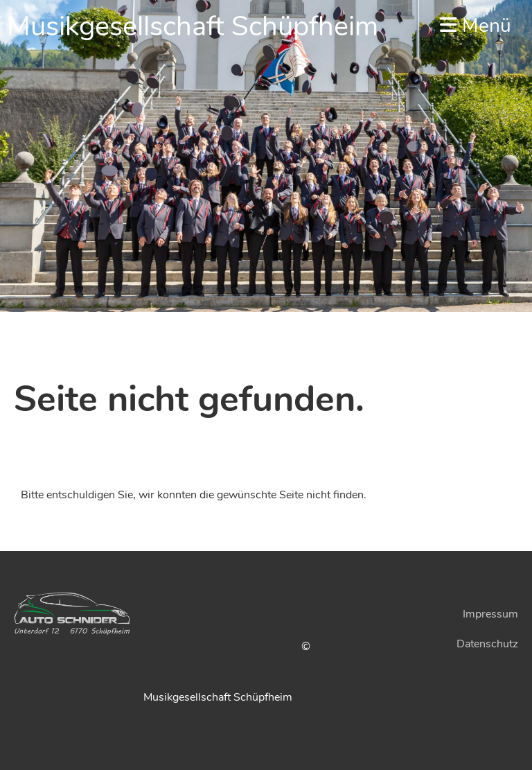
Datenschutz (487, 644)
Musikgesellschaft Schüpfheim (193, 26)
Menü (476, 26)
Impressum (490, 614)
